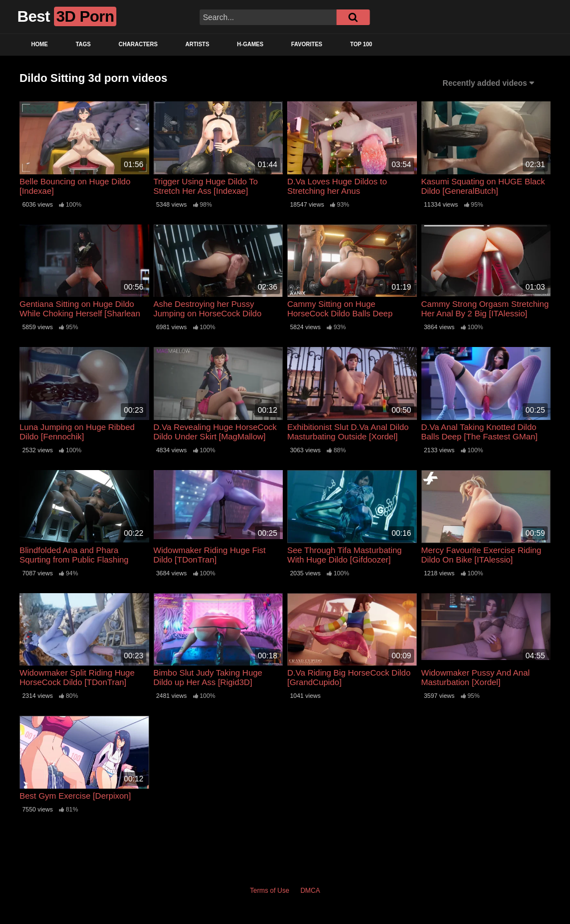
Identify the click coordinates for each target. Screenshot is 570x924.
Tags (83, 44)
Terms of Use (270, 891)
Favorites (307, 44)
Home (40, 44)
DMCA (310, 891)
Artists (197, 44)
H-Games (250, 44)
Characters (138, 44)
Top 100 (361, 44)
